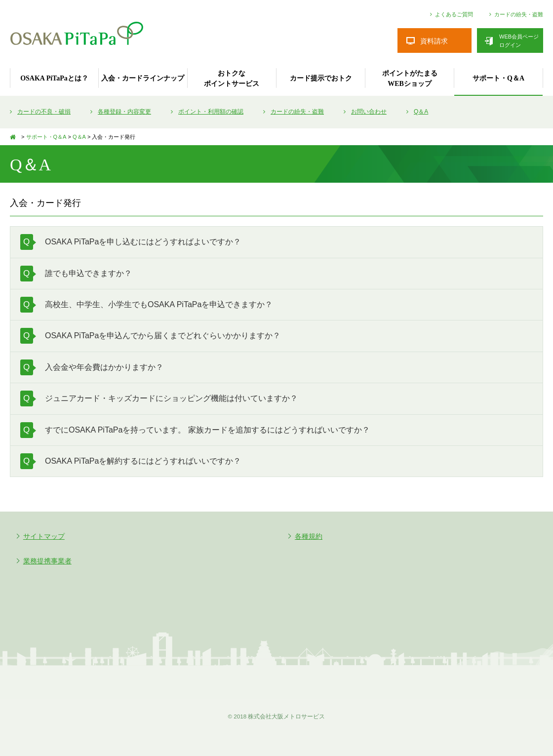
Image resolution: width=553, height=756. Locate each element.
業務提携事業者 (47, 561)
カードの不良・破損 (44, 112)
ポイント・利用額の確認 (211, 112)
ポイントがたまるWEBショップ (410, 79)
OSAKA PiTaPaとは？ (54, 78)
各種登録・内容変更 (124, 112)
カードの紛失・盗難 (519, 15)
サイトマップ (44, 536)
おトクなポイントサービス (232, 79)
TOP (15, 137)
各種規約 (309, 536)
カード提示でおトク (321, 78)
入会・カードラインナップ (143, 78)
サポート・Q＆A (498, 78)
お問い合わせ (369, 112)
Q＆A (421, 112)
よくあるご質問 (454, 15)
